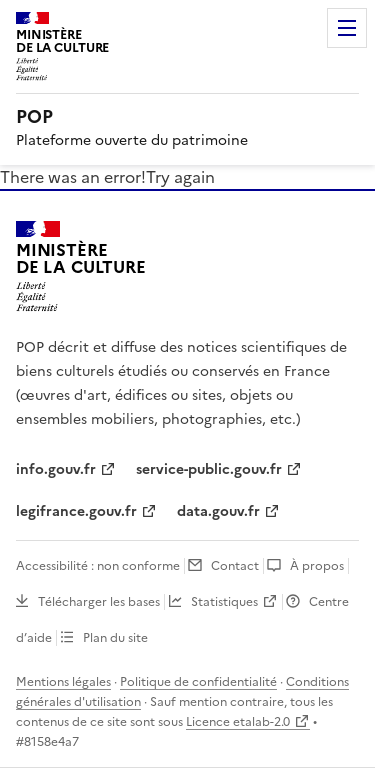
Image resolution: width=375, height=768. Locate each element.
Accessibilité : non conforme (98, 566)
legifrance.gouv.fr (76, 511)
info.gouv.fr (56, 469)
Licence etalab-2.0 (238, 722)
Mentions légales (63, 682)
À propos (317, 566)
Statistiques (224, 602)
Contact (235, 566)
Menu (347, 28)
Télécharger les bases (99, 602)
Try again (180, 177)
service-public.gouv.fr (209, 469)
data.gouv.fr (218, 511)
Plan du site (115, 638)
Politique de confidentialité (198, 682)
